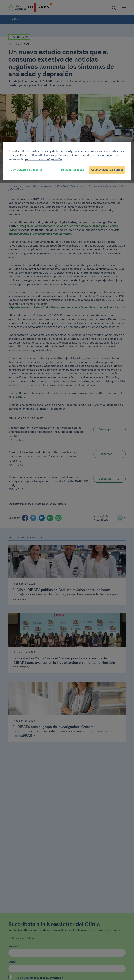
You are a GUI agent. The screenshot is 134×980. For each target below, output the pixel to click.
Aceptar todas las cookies (107, 170)
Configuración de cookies (26, 170)
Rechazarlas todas (72, 170)
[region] (67, 161)
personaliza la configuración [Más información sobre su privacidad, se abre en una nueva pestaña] (43, 159)
